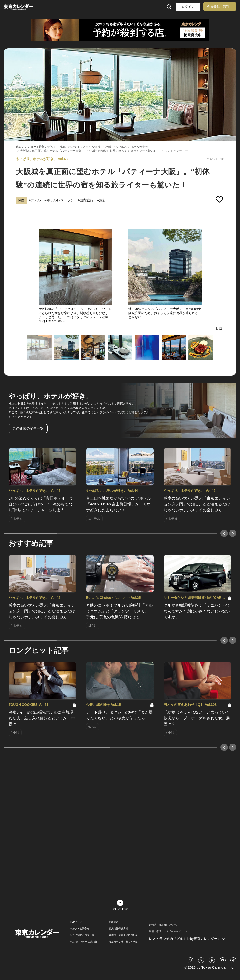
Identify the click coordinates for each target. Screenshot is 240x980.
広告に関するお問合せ (82, 935)
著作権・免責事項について (123, 935)
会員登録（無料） (220, 6)
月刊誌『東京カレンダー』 (164, 925)
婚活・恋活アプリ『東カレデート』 (168, 931)
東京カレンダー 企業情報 (84, 942)
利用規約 (114, 922)
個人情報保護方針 (118, 929)
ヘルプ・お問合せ (80, 929)
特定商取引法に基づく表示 (123, 942)
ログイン (188, 7)
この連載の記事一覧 (28, 428)
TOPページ (76, 922)
